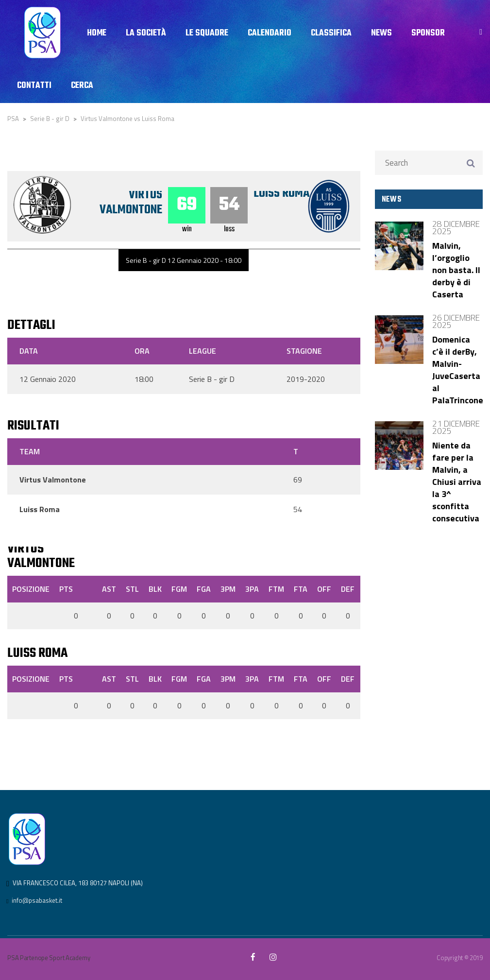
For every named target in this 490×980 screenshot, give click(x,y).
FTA (301, 589)
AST (109, 589)
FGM (179, 589)
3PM (228, 589)
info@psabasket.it (37, 900)
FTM (276, 589)
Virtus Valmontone (130, 202)
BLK (155, 589)
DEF (348, 589)
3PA (252, 589)
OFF (324, 589)
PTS (66, 589)
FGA (204, 589)
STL (132, 589)
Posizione (31, 589)
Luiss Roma (282, 193)
